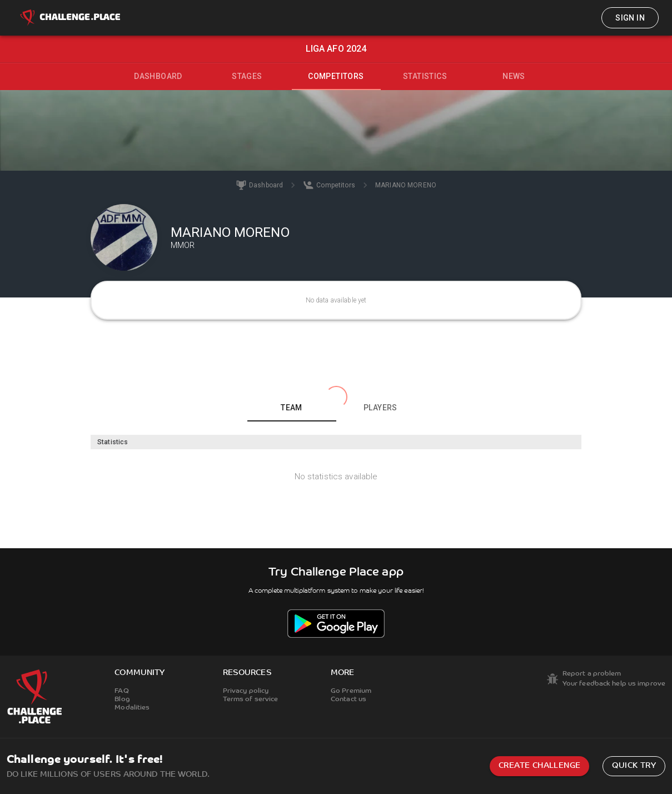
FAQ (121, 691)
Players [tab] (380, 408)
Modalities (132, 708)
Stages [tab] (247, 76)
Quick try (634, 766)
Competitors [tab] (336, 76)
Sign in (630, 18)
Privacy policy (246, 691)
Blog (122, 699)
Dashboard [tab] (158, 76)
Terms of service (251, 699)
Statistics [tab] (425, 76)
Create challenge (539, 766)
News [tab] (514, 76)
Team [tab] (292, 408)
